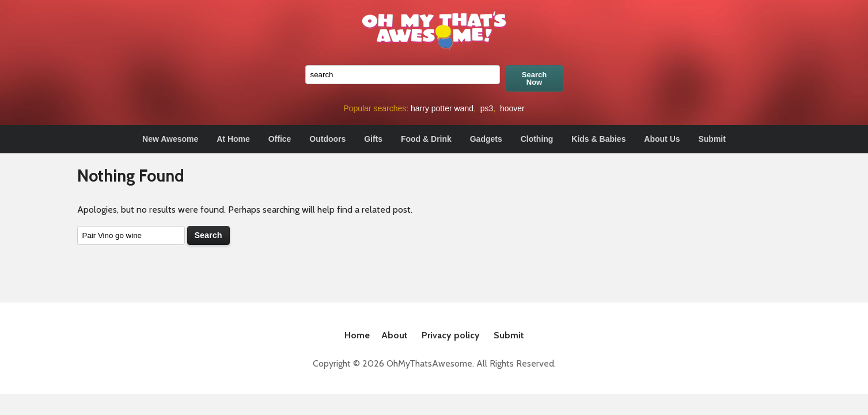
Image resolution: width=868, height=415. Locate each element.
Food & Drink (426, 139)
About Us (662, 139)
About (395, 335)
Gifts (373, 139)
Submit (712, 139)
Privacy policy (451, 335)
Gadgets (486, 139)
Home (357, 335)
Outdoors (327, 139)
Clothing (537, 139)
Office (280, 139)
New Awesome (170, 139)
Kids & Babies (598, 139)
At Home (233, 139)
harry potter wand (442, 108)
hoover (512, 108)
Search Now (534, 78)
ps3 (487, 108)
